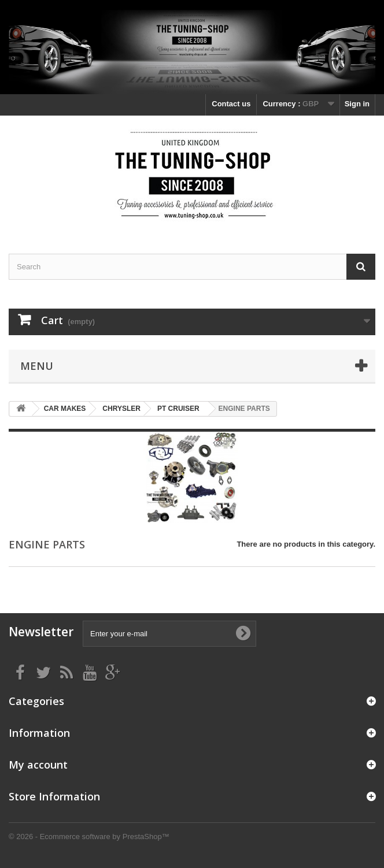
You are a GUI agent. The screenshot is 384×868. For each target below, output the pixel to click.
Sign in (357, 104)
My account (38, 765)
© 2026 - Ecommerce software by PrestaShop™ (89, 837)
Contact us (231, 104)
